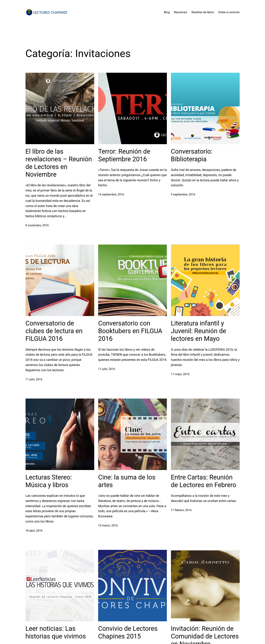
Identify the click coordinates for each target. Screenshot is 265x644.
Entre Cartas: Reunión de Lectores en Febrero (204, 481)
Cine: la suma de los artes (127, 481)
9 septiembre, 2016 (183, 194)
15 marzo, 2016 (108, 525)
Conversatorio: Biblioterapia (192, 155)
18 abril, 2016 (34, 531)
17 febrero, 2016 (181, 510)
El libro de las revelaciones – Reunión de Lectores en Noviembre (59, 163)
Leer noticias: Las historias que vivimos (56, 632)
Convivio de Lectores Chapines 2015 (128, 632)
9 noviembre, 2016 (37, 225)
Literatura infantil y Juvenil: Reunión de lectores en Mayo (199, 331)
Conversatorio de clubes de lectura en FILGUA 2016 (54, 331)
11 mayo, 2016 (180, 374)
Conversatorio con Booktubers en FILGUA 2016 (130, 331)
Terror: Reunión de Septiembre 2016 (124, 155)
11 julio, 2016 (34, 379)
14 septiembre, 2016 (111, 194)
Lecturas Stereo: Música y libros (49, 481)
